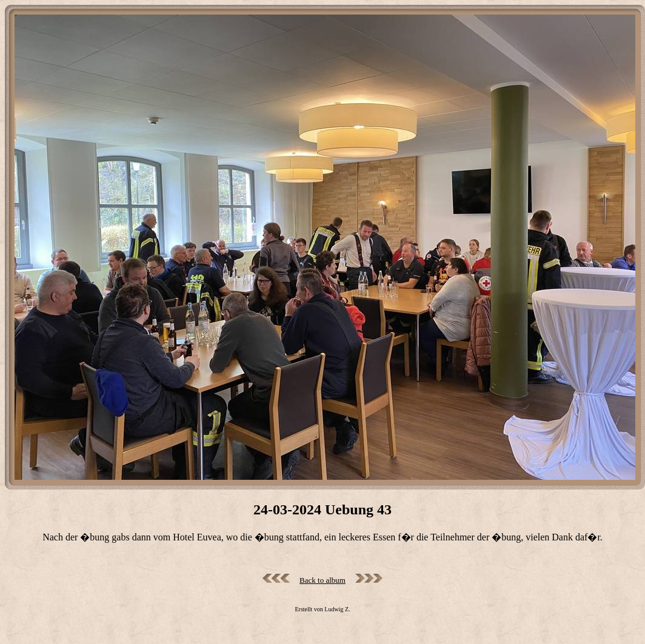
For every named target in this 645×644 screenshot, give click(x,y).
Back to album (322, 580)
